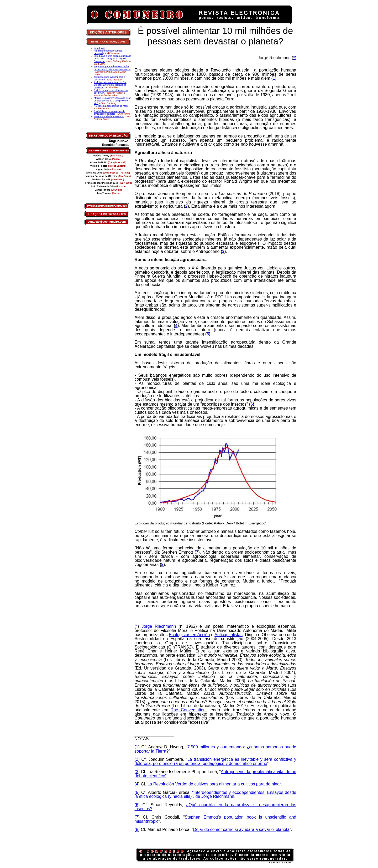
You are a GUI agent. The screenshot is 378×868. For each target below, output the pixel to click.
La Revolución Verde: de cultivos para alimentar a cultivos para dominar (214, 784)
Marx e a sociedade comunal (109, 116)
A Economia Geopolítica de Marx (111, 106)
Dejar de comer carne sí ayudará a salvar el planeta (241, 829)
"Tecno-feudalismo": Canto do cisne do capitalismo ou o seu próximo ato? (113, 101)
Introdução (100, 48)
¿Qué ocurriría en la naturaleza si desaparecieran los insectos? (216, 807)
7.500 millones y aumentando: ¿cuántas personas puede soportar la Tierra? (216, 749)
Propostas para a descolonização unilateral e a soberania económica (112, 68)
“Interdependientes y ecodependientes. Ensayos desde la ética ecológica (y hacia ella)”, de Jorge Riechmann (216, 795)
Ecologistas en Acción (189, 635)
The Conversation (188, 710)
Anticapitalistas (229, 635)
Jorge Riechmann (159, 626)
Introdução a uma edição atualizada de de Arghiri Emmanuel (113, 59)
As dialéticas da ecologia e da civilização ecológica (110, 113)
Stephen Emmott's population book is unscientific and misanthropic (216, 819)
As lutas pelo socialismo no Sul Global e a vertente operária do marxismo (110, 85)
